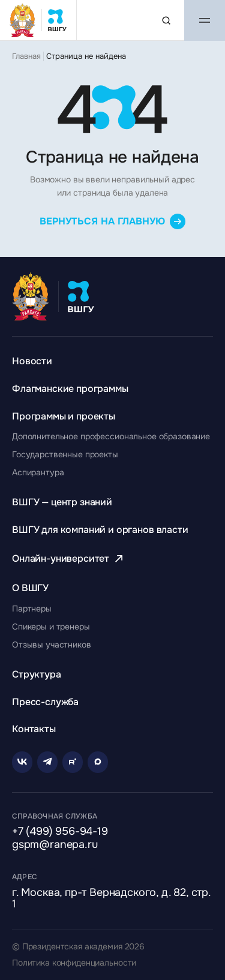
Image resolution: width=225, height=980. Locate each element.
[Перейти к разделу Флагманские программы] (70, 389)
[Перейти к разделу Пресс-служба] (45, 702)
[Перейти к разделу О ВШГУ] (30, 588)
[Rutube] (73, 762)
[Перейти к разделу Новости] (32, 361)
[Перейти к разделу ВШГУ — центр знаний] (62, 502)
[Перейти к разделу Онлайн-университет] (69, 558)
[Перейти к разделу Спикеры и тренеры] (51, 627)
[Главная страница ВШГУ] (38, 20)
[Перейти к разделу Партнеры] (32, 609)
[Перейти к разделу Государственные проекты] (65, 454)
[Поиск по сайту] (166, 20)
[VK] (22, 762)
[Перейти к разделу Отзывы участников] (52, 645)
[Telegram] (47, 762)
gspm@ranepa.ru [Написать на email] (55, 845)
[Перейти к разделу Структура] (37, 674)
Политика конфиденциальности (74, 963)
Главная (26, 56)
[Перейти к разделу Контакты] (34, 729)
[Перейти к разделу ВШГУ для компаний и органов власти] (100, 530)
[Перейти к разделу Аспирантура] (38, 472)
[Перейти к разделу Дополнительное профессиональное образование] (111, 436)
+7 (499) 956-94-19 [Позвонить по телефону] (60, 832)
